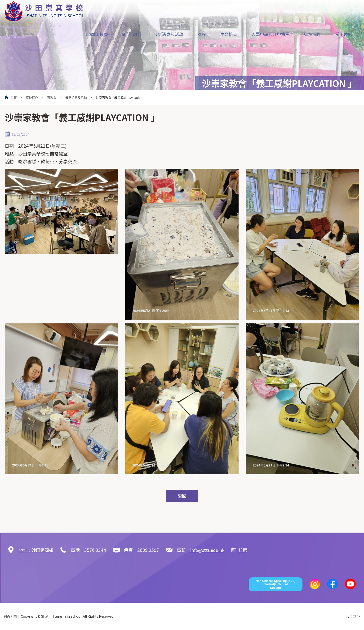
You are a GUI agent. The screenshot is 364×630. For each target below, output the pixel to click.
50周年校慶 (97, 34)
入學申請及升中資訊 (271, 34)
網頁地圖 (10, 616)
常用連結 (344, 34)
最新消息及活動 (168, 34)
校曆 (247, 550)
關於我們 (131, 34)
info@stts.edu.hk (210, 550)
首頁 (14, 97)
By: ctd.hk (353, 616)
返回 (182, 496)
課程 (202, 34)
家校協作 (312, 34)
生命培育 (229, 34)
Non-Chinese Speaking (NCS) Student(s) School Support (276, 585)
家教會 (52, 97)
